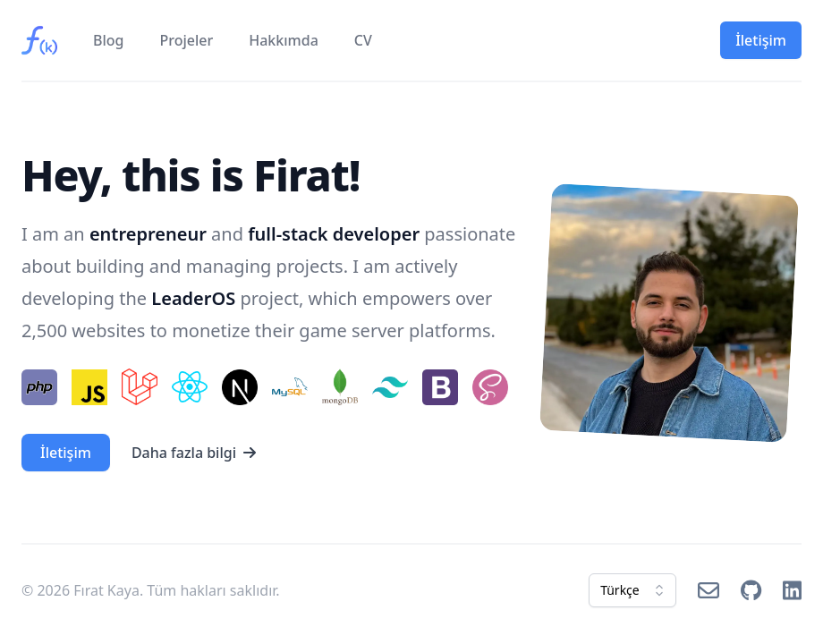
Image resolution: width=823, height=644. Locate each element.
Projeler (186, 40)
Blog (108, 40)
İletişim (761, 40)
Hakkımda (284, 40)
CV (363, 40)
